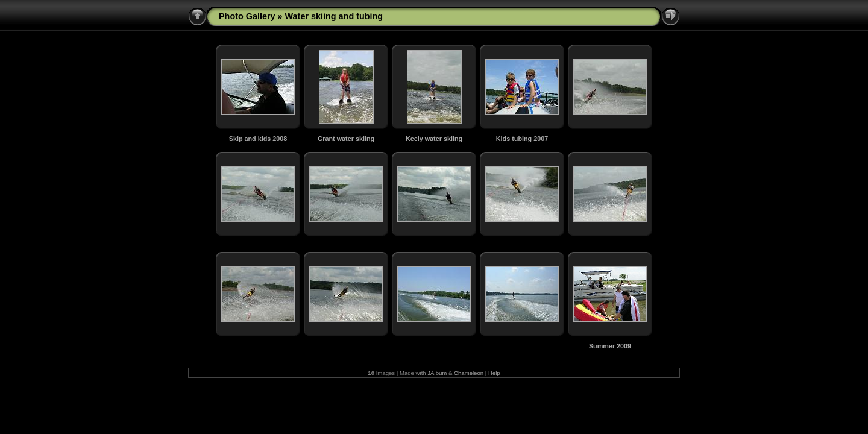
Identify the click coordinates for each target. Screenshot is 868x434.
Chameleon (469, 373)
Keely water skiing (434, 139)
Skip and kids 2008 (258, 139)
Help (494, 373)
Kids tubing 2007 (522, 139)
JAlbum (437, 373)
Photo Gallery (247, 16)
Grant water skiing (346, 139)
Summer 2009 (610, 346)
